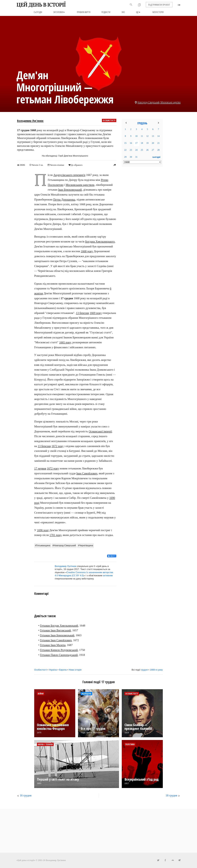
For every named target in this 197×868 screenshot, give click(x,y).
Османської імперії (100, 431)
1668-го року (156, 670)
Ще (139, 12)
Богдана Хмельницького (100, 241)
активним (108, 576)
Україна (53, 670)
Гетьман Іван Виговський (55, 630)
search (131, 5)
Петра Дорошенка (64, 199)
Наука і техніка (45, 744)
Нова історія (75, 670)
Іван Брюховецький (70, 190)
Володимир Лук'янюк (30, 121)
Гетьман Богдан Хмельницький (59, 625)
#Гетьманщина (43, 545)
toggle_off (179, 5)
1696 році (43, 530)
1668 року (87, 251)
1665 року (65, 342)
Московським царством (80, 185)
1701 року (55, 535)
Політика (130, 744)
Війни (41, 694)
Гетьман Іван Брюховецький (57, 635)
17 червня (40, 468)
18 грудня (171, 795)
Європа (63, 670)
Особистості (109, 120)
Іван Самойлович (87, 473)
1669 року (96, 313)
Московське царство (171, 102)
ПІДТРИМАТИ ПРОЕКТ (159, 5)
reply (115, 165)
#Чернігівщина (86, 545)
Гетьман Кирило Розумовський (59, 650)
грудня (144, 670)
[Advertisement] (142, 214)
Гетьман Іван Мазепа (53, 645)
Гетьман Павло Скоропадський (59, 655)
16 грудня (26, 795)
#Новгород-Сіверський (64, 545)
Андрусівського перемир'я (69, 175)
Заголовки (59, 12)
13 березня (82, 313)
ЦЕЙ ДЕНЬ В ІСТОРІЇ (41, 5)
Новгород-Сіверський (148, 102)
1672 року (58, 446)
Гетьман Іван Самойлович (56, 640)
